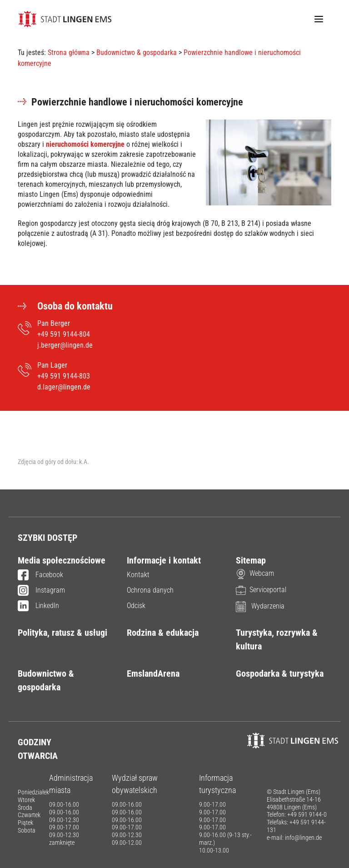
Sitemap (251, 560)
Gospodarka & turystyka (280, 673)
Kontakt (138, 575)
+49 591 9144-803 (64, 376)
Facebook (40, 575)
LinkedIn (38, 606)
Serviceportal (261, 590)
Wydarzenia (260, 606)
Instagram (41, 591)
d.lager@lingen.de (64, 387)
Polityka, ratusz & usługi (62, 633)
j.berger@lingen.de (65, 345)
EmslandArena (153, 673)
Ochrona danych (150, 590)
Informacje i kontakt (164, 560)
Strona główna (69, 52)
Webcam (255, 573)
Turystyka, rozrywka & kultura (277, 639)
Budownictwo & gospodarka (137, 52)
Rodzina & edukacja (163, 633)
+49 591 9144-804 (64, 334)
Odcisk (136, 606)
